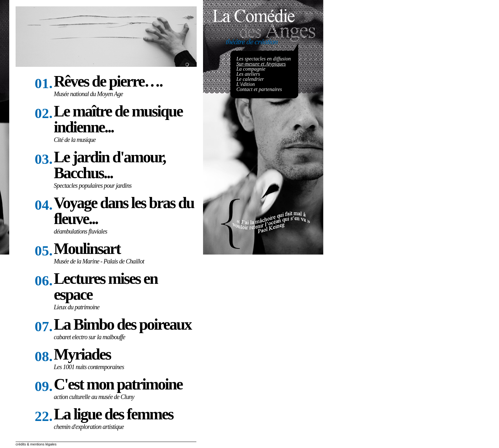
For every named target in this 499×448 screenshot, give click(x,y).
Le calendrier (250, 79)
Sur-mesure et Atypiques (261, 64)
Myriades (82, 354)
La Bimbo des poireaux (123, 324)
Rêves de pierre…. (108, 81)
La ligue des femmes (113, 414)
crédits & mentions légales (36, 444)
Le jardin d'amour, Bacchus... (110, 165)
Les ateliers (248, 74)
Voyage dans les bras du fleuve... (124, 211)
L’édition (246, 84)
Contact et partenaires (259, 89)
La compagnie (251, 69)
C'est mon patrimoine (118, 384)
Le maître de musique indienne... (118, 119)
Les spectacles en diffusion (264, 59)
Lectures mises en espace (106, 286)
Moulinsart (87, 248)
